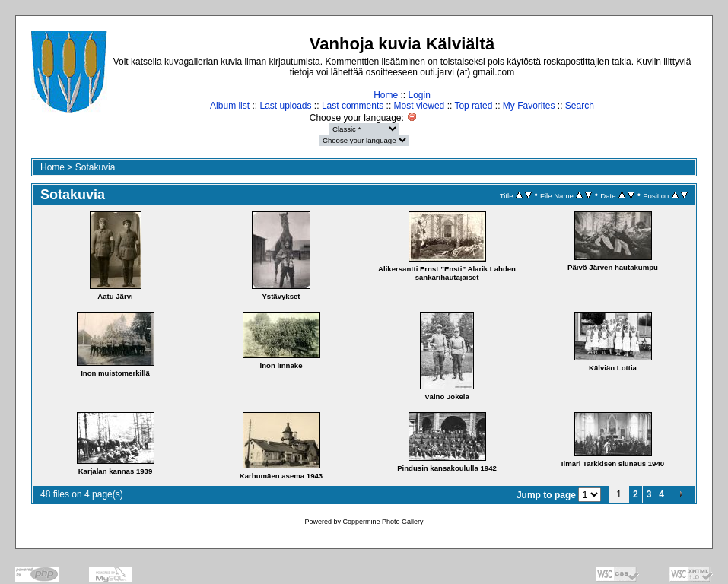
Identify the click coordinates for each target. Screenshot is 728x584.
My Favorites (529, 106)
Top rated (473, 106)
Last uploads (285, 106)
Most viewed (420, 106)
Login (419, 95)
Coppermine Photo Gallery (383, 522)
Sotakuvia (95, 167)
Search (580, 106)
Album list (230, 106)
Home (386, 95)
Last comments (353, 106)
